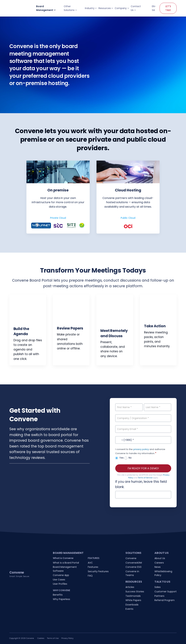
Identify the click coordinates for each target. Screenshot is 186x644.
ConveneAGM (134, 563)
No (128, 458)
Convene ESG (133, 567)
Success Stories (135, 591)
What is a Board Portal (66, 563)
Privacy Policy (67, 638)
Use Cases (59, 580)
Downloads (132, 605)
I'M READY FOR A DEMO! (143, 468)
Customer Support (166, 591)
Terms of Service (145, 478)
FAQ (90, 576)
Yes (119, 458)
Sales (158, 587)
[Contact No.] (143, 440)
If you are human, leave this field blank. (141, 484)
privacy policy (141, 449)
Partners (159, 596)
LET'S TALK (168, 8)
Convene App (61, 575)
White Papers (133, 600)
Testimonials (133, 596)
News (158, 567)
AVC (90, 563)
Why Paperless (61, 599)
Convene (131, 558)
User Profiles (60, 584)
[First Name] (129, 407)
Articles (130, 587)
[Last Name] (158, 407)
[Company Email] (143, 429)
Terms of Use (53, 638)
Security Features (98, 571)
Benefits (58, 595)
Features (93, 567)
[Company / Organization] (143, 418)
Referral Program (165, 600)
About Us (160, 558)
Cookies (41, 638)
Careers (159, 563)
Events (129, 609)
